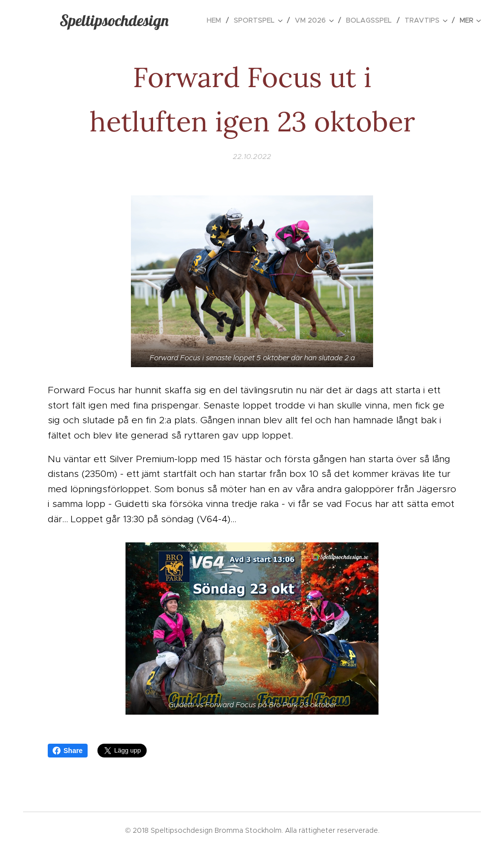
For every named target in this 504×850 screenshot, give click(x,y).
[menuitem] (217, 20)
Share (68, 751)
